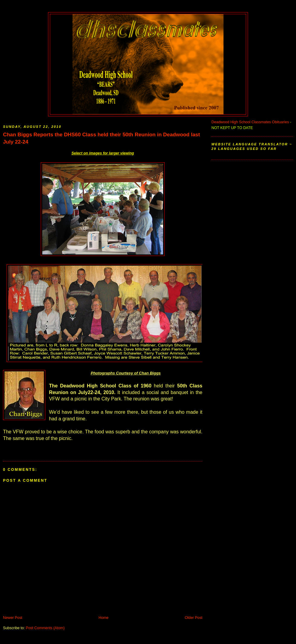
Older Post (194, 618)
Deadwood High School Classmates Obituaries (250, 122)
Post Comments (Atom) (45, 628)
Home (103, 618)
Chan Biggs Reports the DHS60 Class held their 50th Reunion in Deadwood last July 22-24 (101, 138)
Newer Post (13, 618)
